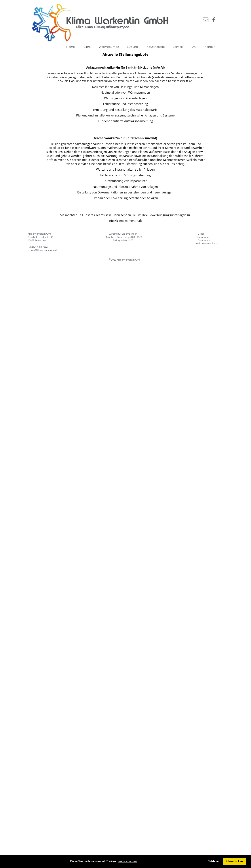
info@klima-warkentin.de (44, 250)
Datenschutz (205, 240)
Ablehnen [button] (214, 861)
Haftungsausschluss (207, 243)
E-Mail (201, 234)
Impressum (203, 237)
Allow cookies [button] (235, 861)
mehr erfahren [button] (128, 861)
